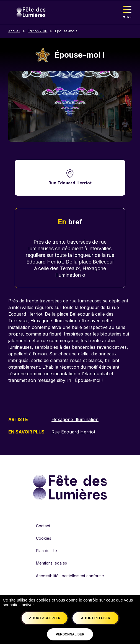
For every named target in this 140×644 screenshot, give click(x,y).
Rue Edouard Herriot (70, 183)
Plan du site (46, 551)
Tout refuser (95, 618)
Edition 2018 (37, 31)
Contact (43, 526)
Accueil (14, 31)
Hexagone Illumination (75, 419)
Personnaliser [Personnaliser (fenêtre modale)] (70, 634)
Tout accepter (45, 618)
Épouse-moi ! (66, 31)
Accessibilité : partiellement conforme (70, 576)
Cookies (44, 538)
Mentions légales (51, 563)
